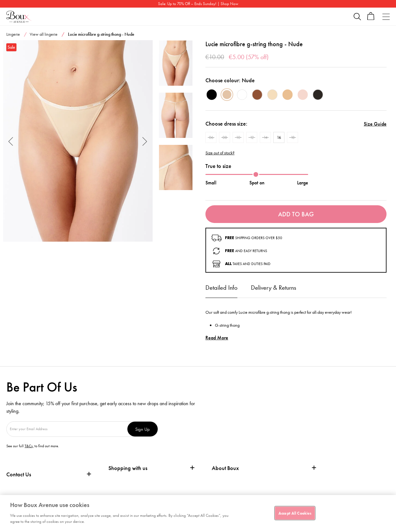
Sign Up (143, 429)
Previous (11, 141)
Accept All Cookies (295, 513)
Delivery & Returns (274, 288)
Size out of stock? (220, 153)
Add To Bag (296, 214)
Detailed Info (221, 288)
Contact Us (19, 474)
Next (145, 141)
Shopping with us (128, 468)
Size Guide (375, 124)
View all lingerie (44, 34)
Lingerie (13, 34)
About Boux (225, 468)
